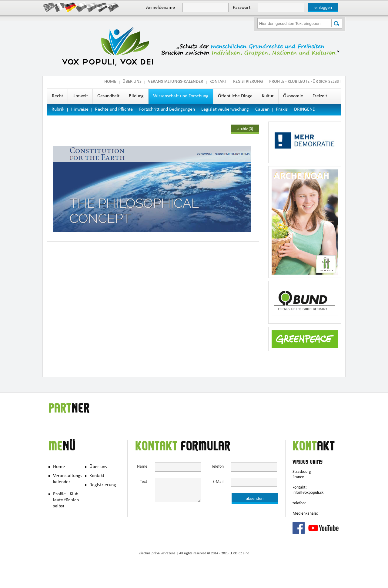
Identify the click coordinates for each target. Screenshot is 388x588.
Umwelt (80, 96)
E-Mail (218, 482)
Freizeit (320, 96)
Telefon (217, 467)
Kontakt (218, 82)
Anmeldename (161, 8)
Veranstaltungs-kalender (176, 82)
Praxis (282, 110)
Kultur (268, 96)
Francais (60, 7)
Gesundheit (108, 96)
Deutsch (70, 7)
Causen (262, 110)
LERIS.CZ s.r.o (239, 554)
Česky (81, 7)
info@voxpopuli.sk (308, 493)
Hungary (102, 7)
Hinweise (80, 110)
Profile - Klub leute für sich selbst (305, 82)
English (49, 7)
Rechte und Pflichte (114, 110)
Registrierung (248, 82)
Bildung (136, 96)
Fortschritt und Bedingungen (167, 110)
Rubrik (58, 110)
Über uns (132, 82)
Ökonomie (293, 96)
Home (110, 82)
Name (142, 467)
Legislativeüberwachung (225, 110)
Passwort (242, 8)
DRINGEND (305, 110)
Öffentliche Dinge (235, 96)
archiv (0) (245, 129)
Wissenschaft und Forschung (181, 96)
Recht (57, 96)
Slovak (113, 7)
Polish (92, 7)
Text (144, 482)
